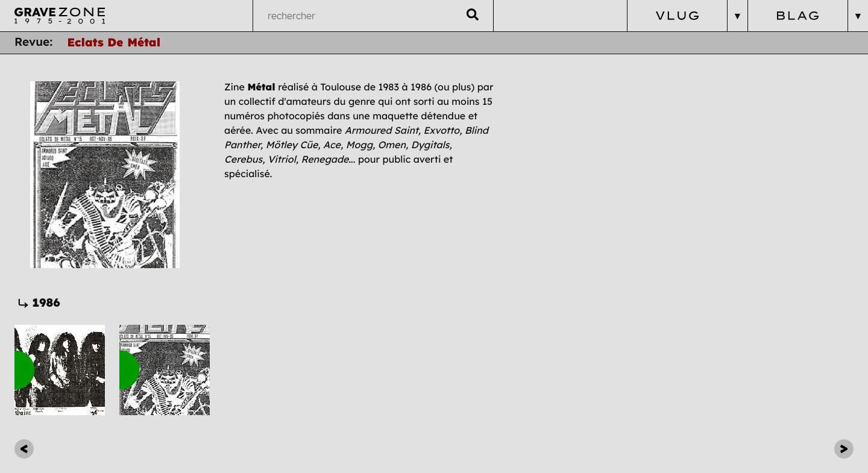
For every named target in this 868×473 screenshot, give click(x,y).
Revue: (33, 42)
